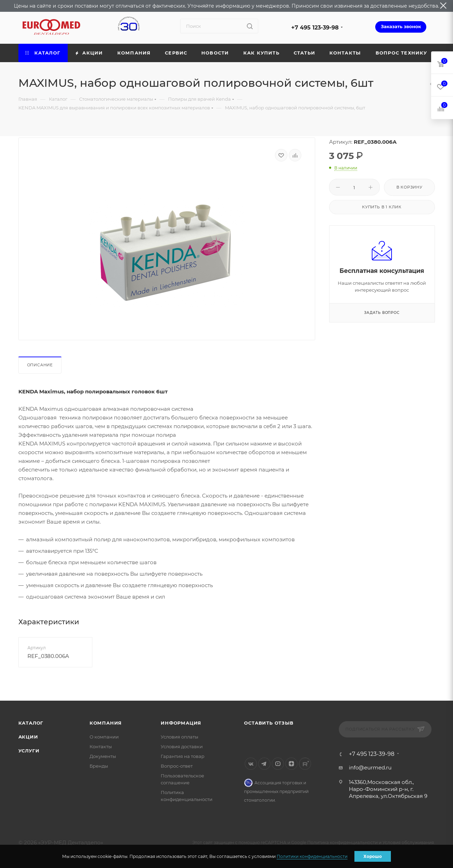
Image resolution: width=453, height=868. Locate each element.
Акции (28, 737)
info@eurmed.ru (370, 767)
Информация (181, 723)
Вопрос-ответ (177, 766)
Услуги (29, 751)
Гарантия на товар (183, 756)
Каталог (31, 723)
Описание (40, 365)
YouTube (278, 764)
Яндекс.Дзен (291, 764)
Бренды (99, 766)
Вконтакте (251, 764)
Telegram (264, 764)
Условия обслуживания (408, 842)
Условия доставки (182, 746)
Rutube (305, 764)
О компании (104, 737)
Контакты (101, 746)
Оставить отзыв (269, 723)
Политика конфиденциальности (342, 842)
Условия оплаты (179, 737)
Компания (106, 723)
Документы (103, 756)
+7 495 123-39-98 (315, 28)
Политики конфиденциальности (312, 856)
